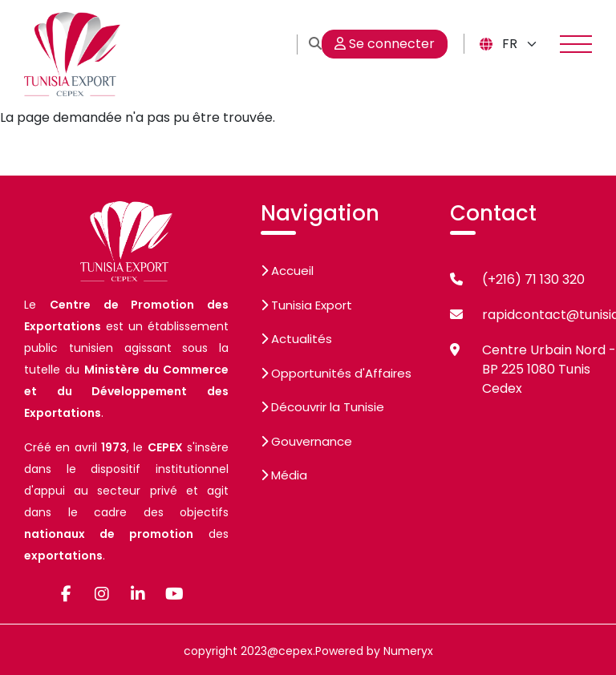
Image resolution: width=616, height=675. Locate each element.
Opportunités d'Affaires (336, 373)
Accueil (287, 271)
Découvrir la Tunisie (322, 407)
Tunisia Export (306, 305)
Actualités (296, 339)
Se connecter (385, 44)
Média (284, 475)
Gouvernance (306, 441)
